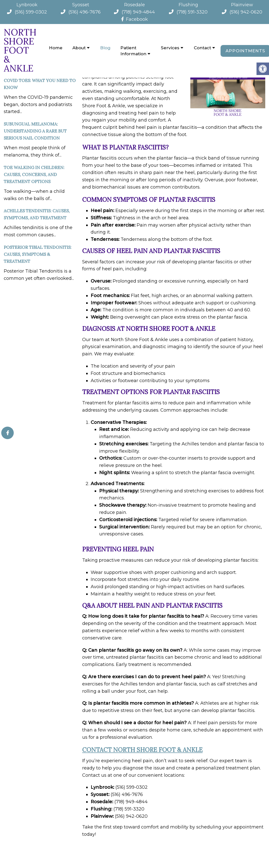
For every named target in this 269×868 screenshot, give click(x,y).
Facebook (134, 19)
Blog (105, 48)
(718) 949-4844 (138, 12)
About (79, 48)
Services (170, 48)
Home (56, 48)
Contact (202, 48)
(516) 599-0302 (31, 12)
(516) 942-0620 (246, 12)
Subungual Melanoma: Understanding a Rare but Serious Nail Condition (35, 131)
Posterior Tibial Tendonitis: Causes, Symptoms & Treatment (38, 254)
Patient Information (133, 51)
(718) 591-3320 (192, 12)
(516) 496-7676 (85, 12)
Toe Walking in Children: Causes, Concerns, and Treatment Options (34, 175)
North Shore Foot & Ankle (20, 50)
